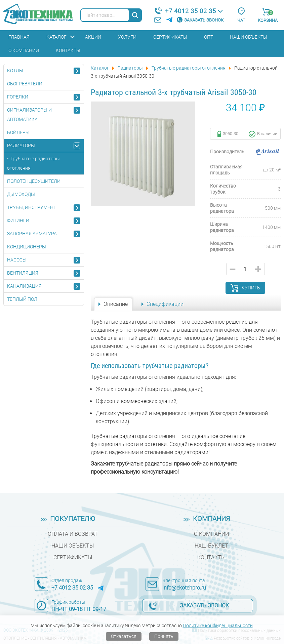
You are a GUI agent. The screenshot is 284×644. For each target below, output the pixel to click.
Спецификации (165, 304)
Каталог (56, 37)
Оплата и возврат (73, 534)
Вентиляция (23, 273)
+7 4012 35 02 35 (191, 11)
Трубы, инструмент (32, 207)
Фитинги (18, 220)
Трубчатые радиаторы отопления (33, 163)
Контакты (68, 50)
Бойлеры (18, 132)
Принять (164, 636)
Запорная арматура (32, 234)
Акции (93, 37)
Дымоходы (21, 194)
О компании (24, 50)
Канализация (24, 286)
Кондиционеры (27, 247)
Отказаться (124, 636)
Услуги (127, 37)
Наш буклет (211, 546)
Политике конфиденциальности (218, 626)
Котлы (15, 71)
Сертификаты (170, 37)
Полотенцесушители (34, 181)
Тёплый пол (22, 299)
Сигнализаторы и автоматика (29, 115)
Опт (209, 37)
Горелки (18, 97)
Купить (251, 288)
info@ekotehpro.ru (184, 588)
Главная (19, 37)
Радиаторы (21, 146)
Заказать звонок (204, 20)
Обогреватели (25, 84)
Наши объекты (249, 37)
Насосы (17, 260)
